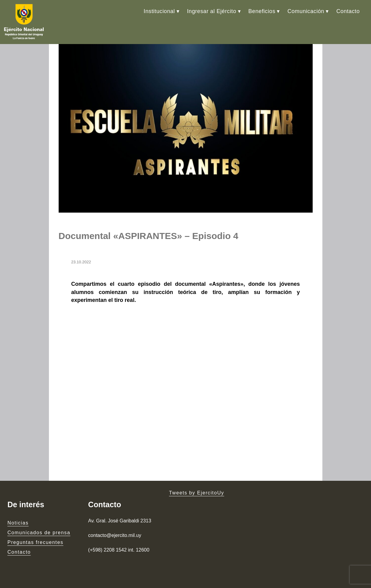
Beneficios (262, 11)
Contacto (348, 11)
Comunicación (306, 11)
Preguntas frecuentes (35, 542)
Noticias (18, 523)
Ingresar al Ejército (211, 11)
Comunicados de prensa (39, 533)
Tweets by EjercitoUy (196, 493)
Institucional (159, 11)
